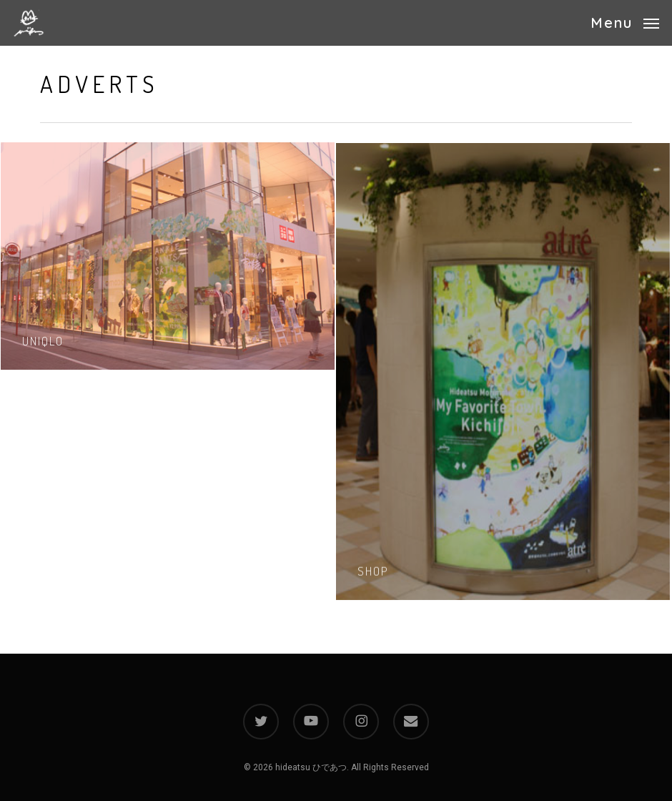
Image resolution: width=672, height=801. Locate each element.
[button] (625, 22)
